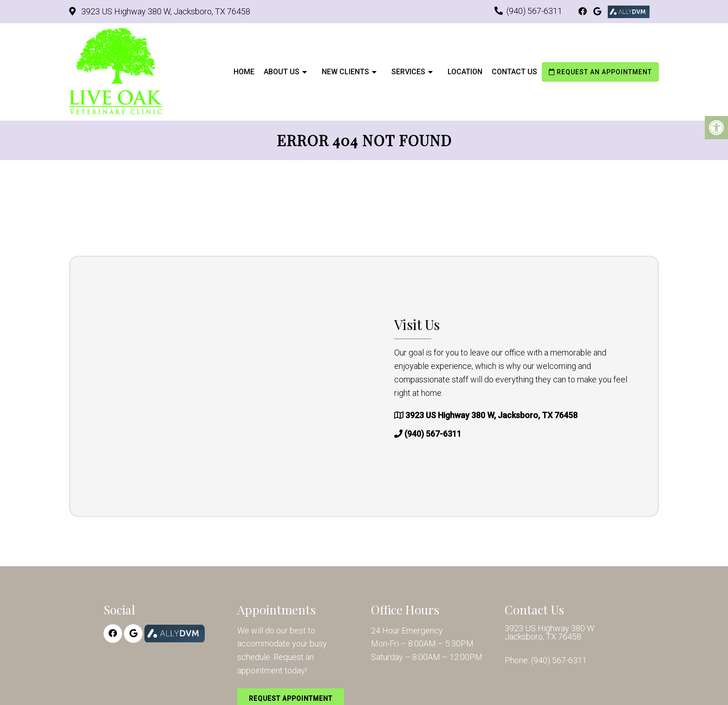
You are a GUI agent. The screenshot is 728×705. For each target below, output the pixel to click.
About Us (282, 72)
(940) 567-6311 (534, 11)
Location (465, 72)
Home (244, 72)
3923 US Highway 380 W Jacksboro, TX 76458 (549, 633)
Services (408, 72)
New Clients (345, 72)
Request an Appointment (600, 72)
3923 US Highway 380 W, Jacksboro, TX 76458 (165, 11)
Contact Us (514, 72)
